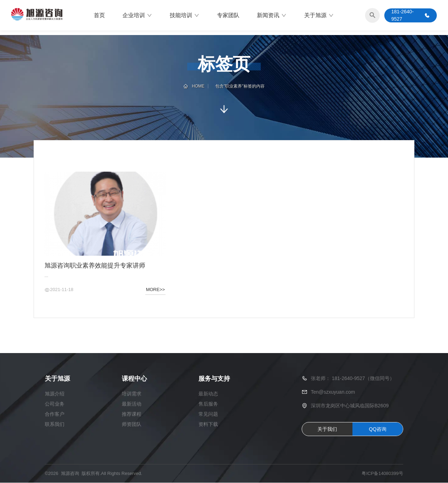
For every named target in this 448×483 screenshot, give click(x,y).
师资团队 (132, 425)
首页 (99, 16)
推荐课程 (132, 414)
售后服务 (208, 404)
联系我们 (55, 425)
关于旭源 (319, 16)
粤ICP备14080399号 (382, 474)
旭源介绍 (55, 394)
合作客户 (55, 414)
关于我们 (327, 429)
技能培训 (185, 16)
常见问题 (208, 414)
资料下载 (208, 425)
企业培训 (137, 16)
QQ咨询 (378, 429)
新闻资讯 (272, 16)
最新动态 (208, 394)
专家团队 (228, 16)
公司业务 (55, 404)
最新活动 (132, 404)
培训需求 (132, 394)
